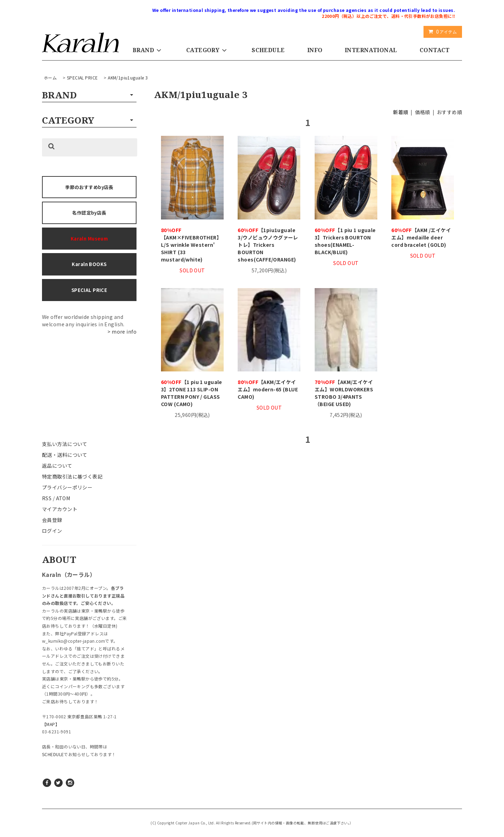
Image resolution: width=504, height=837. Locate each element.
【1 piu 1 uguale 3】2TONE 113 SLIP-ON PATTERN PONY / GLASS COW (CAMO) (192, 393)
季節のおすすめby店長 (89, 187)
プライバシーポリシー (67, 487)
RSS (47, 498)
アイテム (441, 32)
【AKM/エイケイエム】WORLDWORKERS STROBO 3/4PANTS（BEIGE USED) (344, 393)
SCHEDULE (268, 50)
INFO (315, 50)
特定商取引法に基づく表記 (72, 476)
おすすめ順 (449, 112)
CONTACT (435, 50)
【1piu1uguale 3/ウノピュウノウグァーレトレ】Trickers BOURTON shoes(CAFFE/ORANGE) (268, 245)
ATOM (63, 498)
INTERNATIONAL (371, 50)
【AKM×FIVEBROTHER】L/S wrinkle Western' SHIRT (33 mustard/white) (191, 245)
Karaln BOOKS (89, 264)
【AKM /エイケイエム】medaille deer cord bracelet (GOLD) (421, 237)
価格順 (423, 112)
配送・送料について (65, 455)
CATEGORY (208, 50)
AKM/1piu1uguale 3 (128, 78)
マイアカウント (60, 509)
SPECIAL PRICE (82, 78)
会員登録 (52, 520)
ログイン (52, 531)
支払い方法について (65, 444)
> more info (122, 332)
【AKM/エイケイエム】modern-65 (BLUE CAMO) (268, 389)
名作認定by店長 (89, 213)
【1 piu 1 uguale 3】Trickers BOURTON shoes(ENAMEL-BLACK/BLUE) (345, 241)
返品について (57, 466)
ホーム (50, 78)
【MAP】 (51, 724)
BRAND (148, 50)
